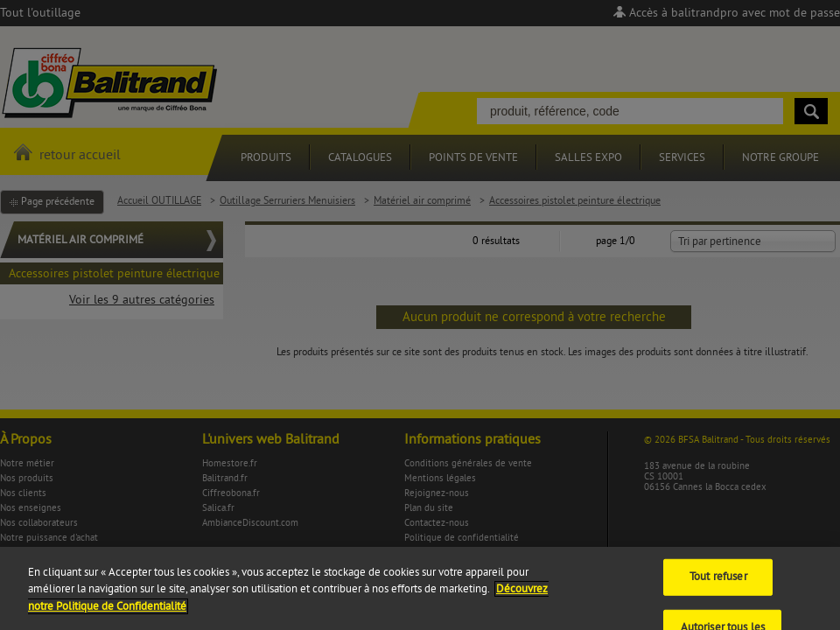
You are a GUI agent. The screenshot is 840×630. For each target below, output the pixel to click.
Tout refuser (718, 590)
